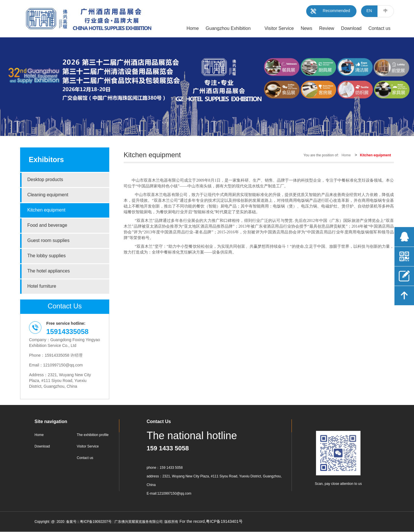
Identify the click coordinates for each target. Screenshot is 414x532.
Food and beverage (47, 225)
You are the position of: (321, 155)
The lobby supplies (46, 256)
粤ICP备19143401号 (224, 522)
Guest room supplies (48, 241)
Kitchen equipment (46, 210)
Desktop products (45, 180)
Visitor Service (88, 446)
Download (42, 446)
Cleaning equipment (48, 195)
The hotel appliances (49, 271)
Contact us (85, 458)
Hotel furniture (42, 286)
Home (346, 155)
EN (369, 11)
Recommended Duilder (337, 13)
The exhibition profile (93, 435)
